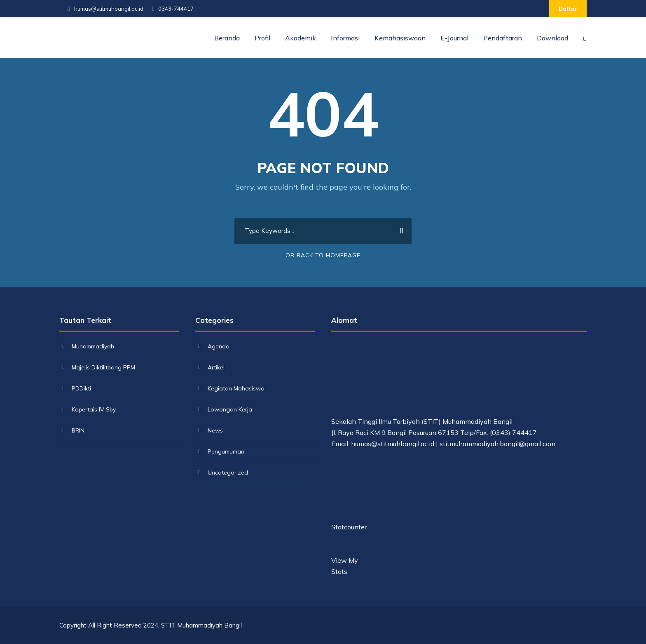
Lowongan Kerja (230, 409)
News (215, 430)
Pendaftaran (503, 38)
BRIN (78, 430)
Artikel (216, 367)
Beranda (227, 38)
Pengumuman (226, 451)
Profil (262, 38)
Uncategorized (228, 472)
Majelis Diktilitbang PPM (103, 367)
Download (552, 38)
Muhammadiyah (93, 346)
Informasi (345, 38)
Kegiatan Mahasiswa (236, 388)
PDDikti (81, 388)
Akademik (301, 38)
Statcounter (349, 527)
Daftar (568, 9)
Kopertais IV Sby (94, 409)
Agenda (219, 346)
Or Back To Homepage (323, 255)
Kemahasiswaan (400, 38)
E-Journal (454, 38)
